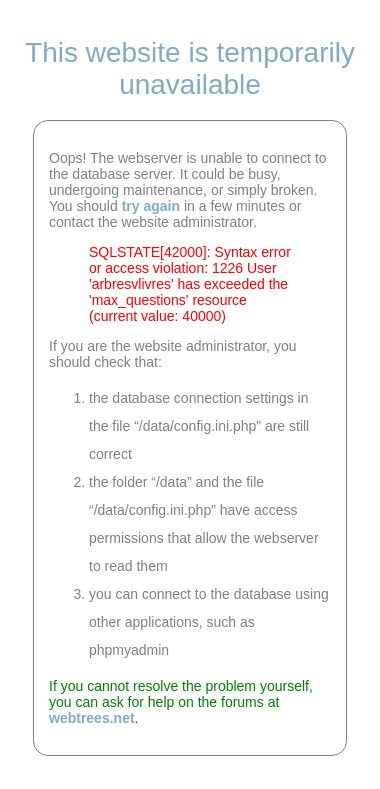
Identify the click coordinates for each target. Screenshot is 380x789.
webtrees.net (92, 718)
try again (151, 206)
